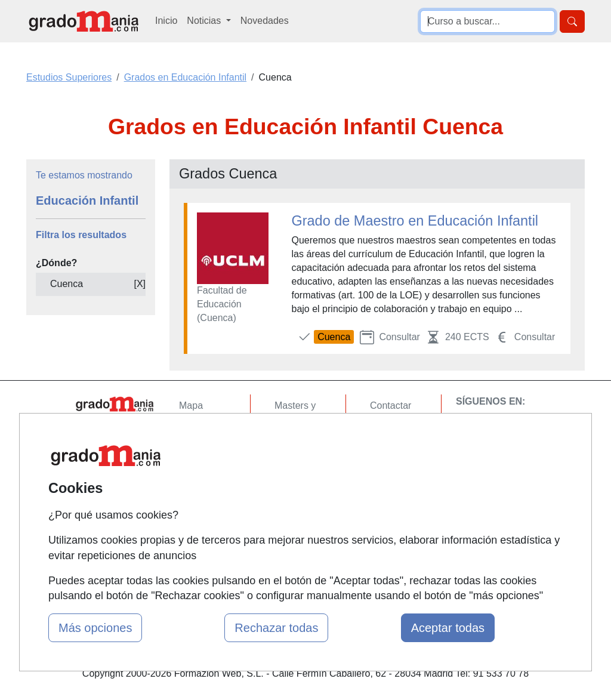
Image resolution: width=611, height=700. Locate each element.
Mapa (191, 405)
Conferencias (303, 466)
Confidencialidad (405, 429)
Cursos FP (297, 442)
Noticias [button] (205, 21)
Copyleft (388, 475)
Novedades (265, 21)
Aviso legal (393, 452)
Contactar (391, 405)
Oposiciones (301, 525)
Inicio (166, 21)
